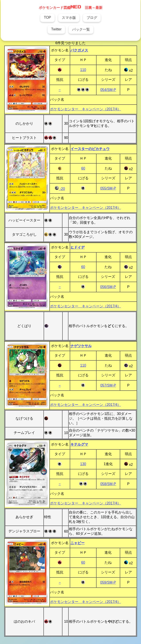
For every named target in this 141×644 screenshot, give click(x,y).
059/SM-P (108, 582)
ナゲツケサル (81, 346)
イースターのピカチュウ (90, 149)
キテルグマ (79, 444)
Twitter (56, 29)
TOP (47, 17)
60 (83, 168)
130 (83, 464)
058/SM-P (108, 484)
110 (83, 70)
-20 (60, 189)
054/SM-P (108, 90)
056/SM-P (108, 287)
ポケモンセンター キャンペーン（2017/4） (86, 109)
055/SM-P (108, 188)
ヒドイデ (77, 247)
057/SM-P (108, 385)
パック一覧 (81, 29)
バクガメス (79, 50)
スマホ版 (69, 18)
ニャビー (77, 543)
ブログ (92, 18)
